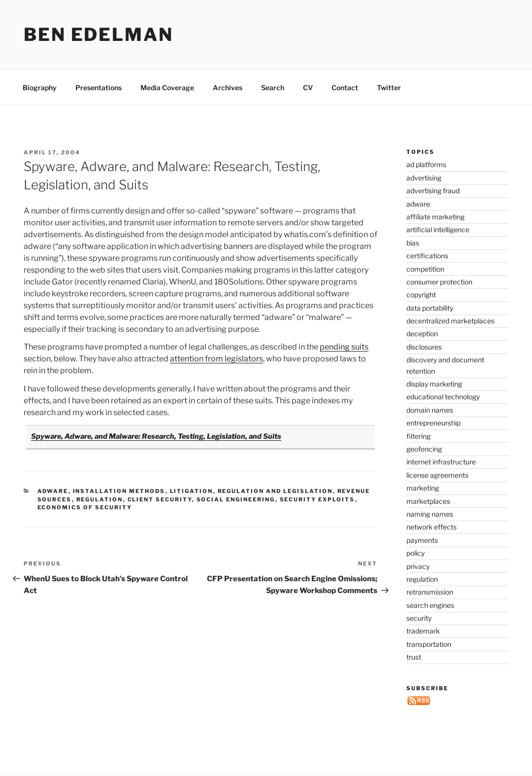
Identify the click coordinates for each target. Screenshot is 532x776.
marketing (423, 488)
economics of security (85, 507)
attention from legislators (216, 359)
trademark (423, 631)
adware (53, 491)
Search (273, 88)
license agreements (437, 475)
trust (414, 657)
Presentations (99, 88)
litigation (192, 491)
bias (413, 243)
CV (308, 88)
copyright (421, 295)
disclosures (424, 347)
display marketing (434, 384)
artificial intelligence (438, 229)
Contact (345, 88)
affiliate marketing (435, 217)
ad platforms (426, 164)
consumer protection (439, 282)
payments (422, 540)
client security (160, 499)
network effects (432, 527)
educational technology (443, 397)
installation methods (119, 491)
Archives (228, 88)
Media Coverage (167, 88)
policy (416, 553)
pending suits (344, 347)
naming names (430, 514)
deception (422, 334)
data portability (430, 308)
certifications (427, 256)
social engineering (236, 499)
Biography (40, 88)
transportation (429, 644)
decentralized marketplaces (450, 321)
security (419, 618)
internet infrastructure (441, 462)
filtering (418, 436)
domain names (430, 410)
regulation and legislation (275, 491)
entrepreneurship (433, 423)
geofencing (424, 449)
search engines (430, 605)
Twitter (389, 88)
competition (425, 269)
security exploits (317, 499)
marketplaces (428, 501)
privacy (418, 566)
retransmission (430, 592)
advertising (424, 178)
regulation (100, 499)
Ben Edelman (99, 35)
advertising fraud (433, 191)
